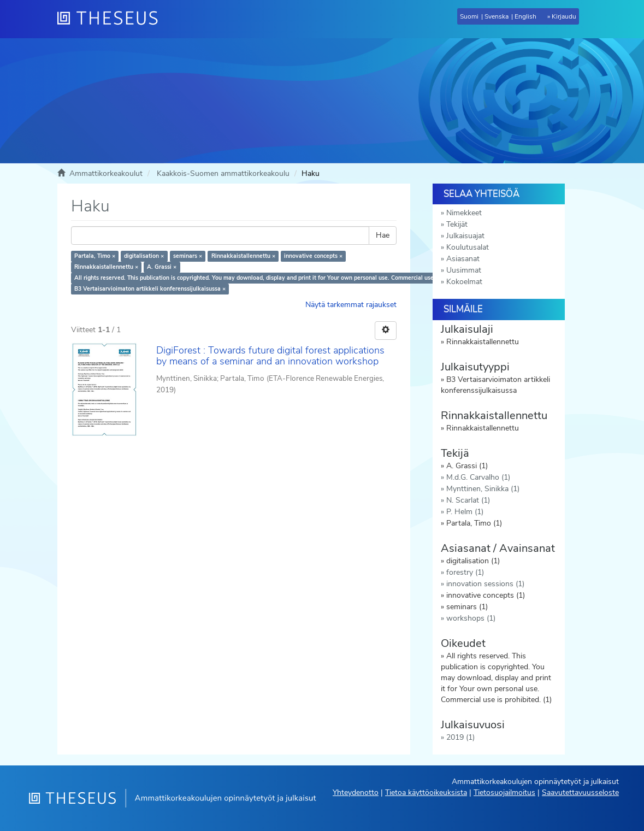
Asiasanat (463, 259)
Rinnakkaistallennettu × (243, 256)
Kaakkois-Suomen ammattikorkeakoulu (223, 173)
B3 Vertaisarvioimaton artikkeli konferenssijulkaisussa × (150, 289)
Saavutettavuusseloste (580, 792)
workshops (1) (471, 618)
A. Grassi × (162, 267)
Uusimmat (464, 270)
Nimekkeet (464, 213)
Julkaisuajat (465, 236)
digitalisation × (144, 256)
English (525, 16)
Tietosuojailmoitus (504, 792)
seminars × (188, 256)
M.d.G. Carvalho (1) (478, 477)
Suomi (469, 16)
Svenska (497, 16)
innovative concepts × (313, 256)
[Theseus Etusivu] (112, 19)
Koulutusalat (468, 247)
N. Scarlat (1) (468, 500)
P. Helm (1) (465, 512)
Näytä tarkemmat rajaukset (351, 305)
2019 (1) (460, 737)
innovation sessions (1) (485, 584)
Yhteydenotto (356, 792)
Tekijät (457, 224)
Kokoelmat (464, 282)
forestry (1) (465, 572)
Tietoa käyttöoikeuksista (426, 792)
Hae (383, 235)
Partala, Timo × (95, 256)
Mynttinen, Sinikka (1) (483, 489)
